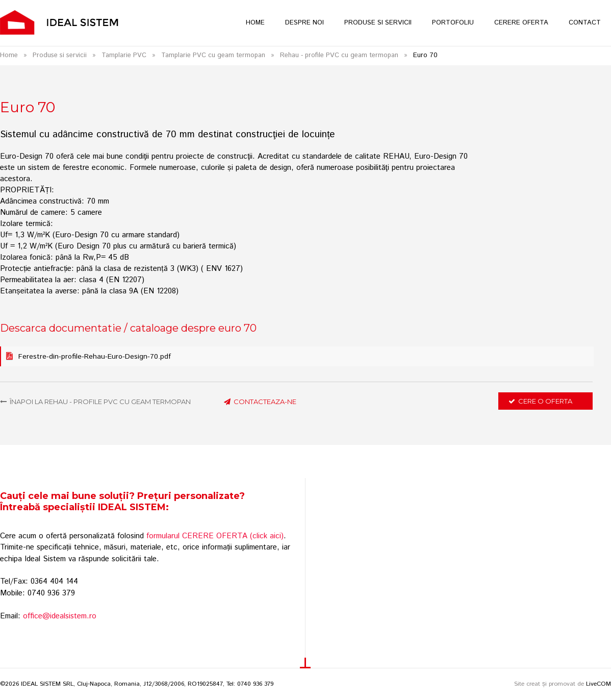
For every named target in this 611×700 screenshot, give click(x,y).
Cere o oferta (540, 401)
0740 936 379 (255, 684)
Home (9, 55)
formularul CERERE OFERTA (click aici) (215, 536)
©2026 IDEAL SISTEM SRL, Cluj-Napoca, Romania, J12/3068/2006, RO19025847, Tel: (119, 684)
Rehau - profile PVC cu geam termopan (339, 55)
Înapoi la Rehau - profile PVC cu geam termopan (95, 402)
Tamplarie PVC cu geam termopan (213, 55)
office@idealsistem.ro (60, 616)
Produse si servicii (60, 55)
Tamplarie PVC (124, 55)
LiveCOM (599, 684)
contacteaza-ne (260, 402)
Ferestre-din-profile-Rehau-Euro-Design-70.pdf (95, 357)
